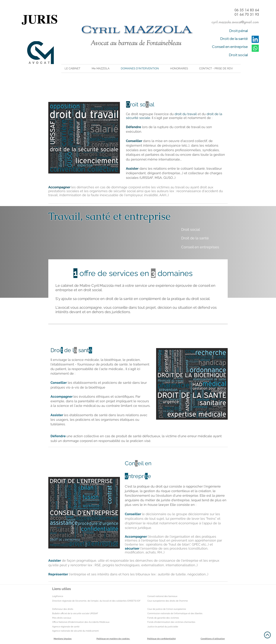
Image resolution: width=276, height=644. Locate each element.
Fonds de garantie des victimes (163, 618)
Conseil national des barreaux (162, 596)
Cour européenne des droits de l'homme (168, 601)
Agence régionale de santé (66, 627)
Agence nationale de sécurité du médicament (75, 631)
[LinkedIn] (255, 39)
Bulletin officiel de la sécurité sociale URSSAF (75, 613)
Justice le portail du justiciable (163, 627)
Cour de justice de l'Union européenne (167, 609)
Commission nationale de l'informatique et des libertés (175, 613)
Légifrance (58, 596)
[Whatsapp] (255, 48)
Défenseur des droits (63, 609)
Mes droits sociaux (62, 618)
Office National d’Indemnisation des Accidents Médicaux (81, 622)
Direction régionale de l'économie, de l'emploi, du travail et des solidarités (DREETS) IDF (96, 601)
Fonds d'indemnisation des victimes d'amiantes (171, 622)
